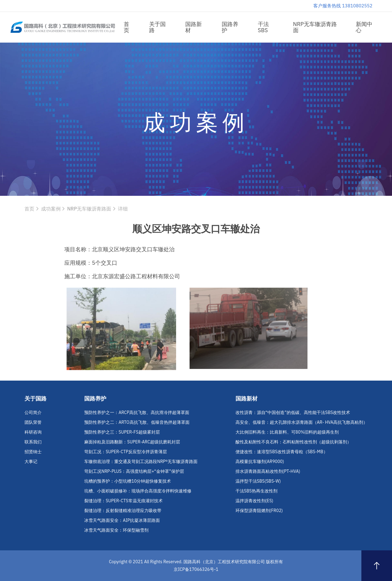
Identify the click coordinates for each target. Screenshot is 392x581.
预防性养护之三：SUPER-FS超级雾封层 (122, 432)
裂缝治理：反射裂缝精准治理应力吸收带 (123, 511)
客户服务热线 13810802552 (343, 6)
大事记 (31, 461)
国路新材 (194, 27)
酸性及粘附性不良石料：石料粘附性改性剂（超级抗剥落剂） (293, 442)
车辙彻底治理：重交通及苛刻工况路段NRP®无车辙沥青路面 (141, 461)
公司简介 (33, 412)
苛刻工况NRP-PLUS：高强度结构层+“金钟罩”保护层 (134, 471)
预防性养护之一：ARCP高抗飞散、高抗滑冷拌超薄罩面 (137, 412)
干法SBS (263, 27)
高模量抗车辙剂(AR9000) (260, 461)
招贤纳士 (33, 452)
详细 (123, 209)
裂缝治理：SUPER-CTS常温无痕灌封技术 (123, 501)
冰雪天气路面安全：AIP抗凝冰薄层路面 (122, 520)
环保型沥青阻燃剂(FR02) (259, 511)
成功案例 (51, 209)
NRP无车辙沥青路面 (315, 27)
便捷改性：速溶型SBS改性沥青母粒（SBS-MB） (282, 452)
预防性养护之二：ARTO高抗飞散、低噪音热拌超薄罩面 (137, 422)
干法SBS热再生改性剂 (256, 491)
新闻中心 (364, 27)
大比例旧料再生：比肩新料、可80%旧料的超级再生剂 (287, 432)
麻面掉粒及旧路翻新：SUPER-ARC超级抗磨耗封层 (132, 442)
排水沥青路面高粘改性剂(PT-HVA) (268, 471)
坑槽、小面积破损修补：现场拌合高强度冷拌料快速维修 (138, 491)
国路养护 (230, 27)
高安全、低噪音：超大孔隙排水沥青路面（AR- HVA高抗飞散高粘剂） (302, 422)
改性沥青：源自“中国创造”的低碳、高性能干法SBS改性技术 (293, 412)
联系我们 (33, 442)
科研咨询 (33, 432)
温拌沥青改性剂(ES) (254, 501)
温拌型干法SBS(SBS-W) (258, 481)
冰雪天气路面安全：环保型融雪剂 (116, 530)
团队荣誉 (33, 422)
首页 (126, 27)
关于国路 (157, 27)
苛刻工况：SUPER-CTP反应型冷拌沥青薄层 (126, 452)
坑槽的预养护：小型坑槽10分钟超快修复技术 (128, 481)
